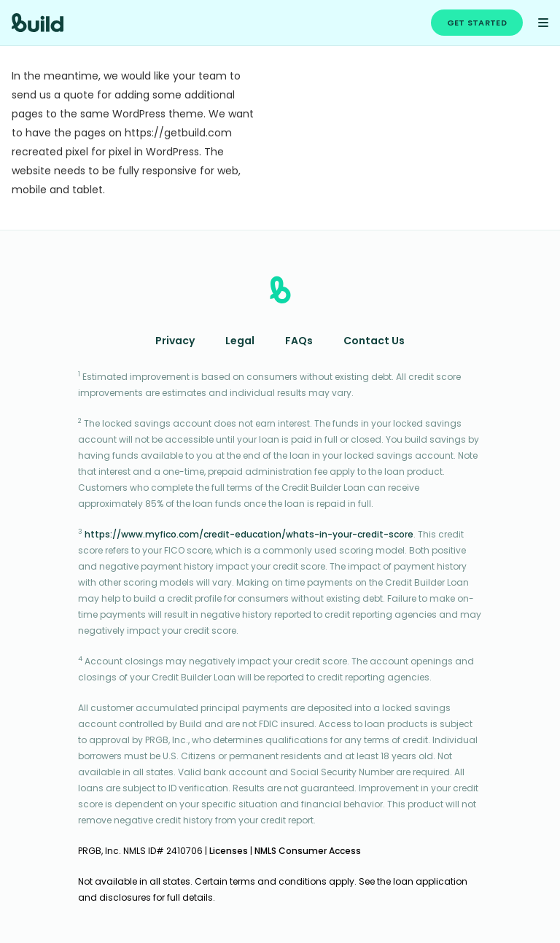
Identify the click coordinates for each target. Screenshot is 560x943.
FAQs (299, 342)
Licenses (229, 852)
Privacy (175, 342)
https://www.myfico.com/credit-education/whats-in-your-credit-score (249, 535)
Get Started (477, 24)
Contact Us (374, 342)
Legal (240, 342)
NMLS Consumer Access (308, 852)
